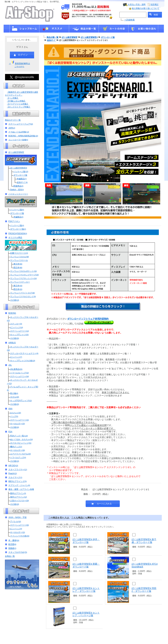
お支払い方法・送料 (137, 4)
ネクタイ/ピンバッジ (21, 443)
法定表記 (154, 4)
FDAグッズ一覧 (19, 436)
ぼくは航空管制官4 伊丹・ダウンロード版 (86, 541)
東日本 (18, 264)
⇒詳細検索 (129, 20)
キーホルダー (18, 424)
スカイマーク (15, 477)
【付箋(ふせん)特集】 (16, 101)
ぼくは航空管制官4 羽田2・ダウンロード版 (144, 590)
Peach (13, 473)
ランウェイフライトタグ (22, 293)
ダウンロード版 (20, 175)
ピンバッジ (17, 327)
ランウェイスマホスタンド (23, 297)
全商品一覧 (10, 556)
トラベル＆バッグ (20, 373)
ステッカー (16, 324)
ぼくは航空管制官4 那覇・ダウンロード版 (86, 565)
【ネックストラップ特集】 (19, 107)
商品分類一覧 (52, 37)
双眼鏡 (12, 548)
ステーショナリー (20, 331)
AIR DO (13, 466)
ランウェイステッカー (20, 282)
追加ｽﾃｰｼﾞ (22, 182)
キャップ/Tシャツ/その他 (23, 361)
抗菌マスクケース (19, 253)
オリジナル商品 (15, 237)
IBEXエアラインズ (18, 481)
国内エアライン (18, 493)
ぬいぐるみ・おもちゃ (21, 439)
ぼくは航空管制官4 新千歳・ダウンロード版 (144, 541)
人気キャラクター (20, 501)
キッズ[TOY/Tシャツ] (21, 401)
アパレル (16, 521)
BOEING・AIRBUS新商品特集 (23, 136)
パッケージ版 (21, 172)
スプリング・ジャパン (19, 485)
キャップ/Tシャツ (19, 335)
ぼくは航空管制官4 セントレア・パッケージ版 (86, 614)
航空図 (12, 544)
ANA (10, 409)
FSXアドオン (14, 221)
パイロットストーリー (18, 194)
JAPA (12, 128)
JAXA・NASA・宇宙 (17, 517)
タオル (15, 397)
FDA (10, 432)
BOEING (12, 313)
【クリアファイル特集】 (18, 104)
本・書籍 (14, 540)
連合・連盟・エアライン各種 (21, 489)
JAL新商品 (16, 369)
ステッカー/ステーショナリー (24, 353)
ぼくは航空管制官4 (19, 168)
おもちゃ (16, 413)
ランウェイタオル (20, 257)
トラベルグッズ (18, 458)
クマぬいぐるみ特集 (19, 132)
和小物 (14, 393)
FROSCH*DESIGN (18, 234)
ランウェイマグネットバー (23, 278)
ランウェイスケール (19, 260)
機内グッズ (16, 447)
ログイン (21, 55)
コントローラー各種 (18, 140)
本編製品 (22, 179)
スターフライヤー (18, 470)
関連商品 (18, 186)
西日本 (18, 268)
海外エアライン (19, 497)
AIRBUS (12, 343)
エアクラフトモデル (21, 454)
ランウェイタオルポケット (23, 271)
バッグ (14, 416)
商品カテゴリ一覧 (13, 120)
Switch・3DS (17, 190)
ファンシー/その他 (20, 536)
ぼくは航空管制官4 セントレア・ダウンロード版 (86, 590)
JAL (10, 365)
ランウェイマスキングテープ (24, 275)
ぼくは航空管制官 (16, 152)
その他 (15, 300)
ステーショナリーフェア (21, 124)
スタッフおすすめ (18, 552)
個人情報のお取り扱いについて (146, 8)
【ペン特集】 (13, 98)
